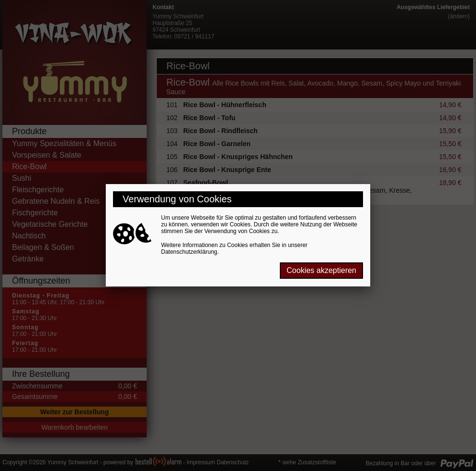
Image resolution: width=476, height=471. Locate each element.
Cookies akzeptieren (321, 270)
